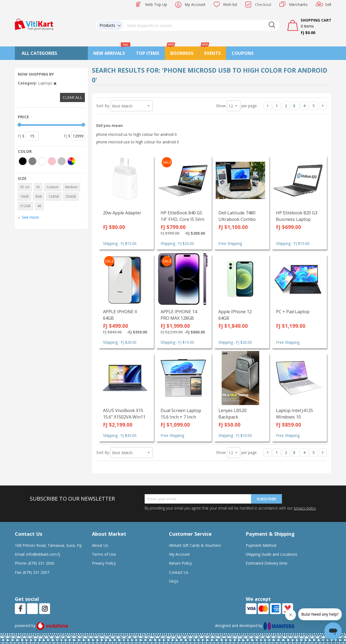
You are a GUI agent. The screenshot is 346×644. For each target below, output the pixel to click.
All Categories (39, 53)
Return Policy (180, 563)
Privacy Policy (104, 563)
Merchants (298, 4)
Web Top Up (156, 4)
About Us (100, 545)
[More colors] (71, 161)
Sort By (103, 106)
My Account (195, 4)
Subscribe (267, 499)
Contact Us (179, 572)
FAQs (174, 581)
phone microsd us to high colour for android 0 (137, 134)
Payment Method (261, 545)
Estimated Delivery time (267, 563)
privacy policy (305, 508)
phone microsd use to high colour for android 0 (138, 142)
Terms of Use (104, 554)
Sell (328, 4)
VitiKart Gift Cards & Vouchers (195, 545)
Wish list (230, 4)
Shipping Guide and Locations (272, 554)
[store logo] (34, 24)
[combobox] (201, 25)
